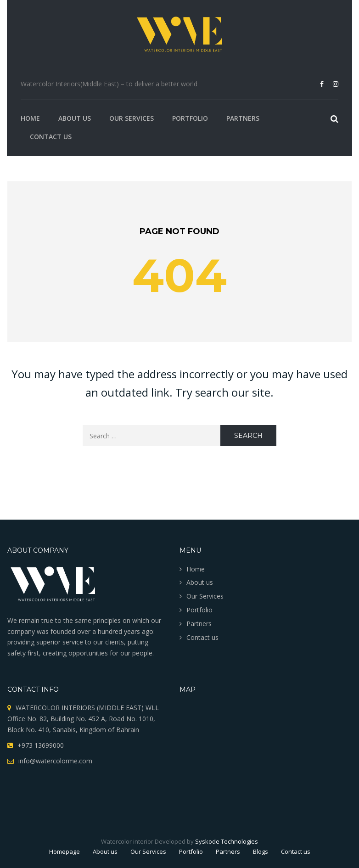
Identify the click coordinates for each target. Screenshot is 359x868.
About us (75, 118)
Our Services (132, 118)
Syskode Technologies (227, 841)
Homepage (65, 851)
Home (30, 118)
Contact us (51, 137)
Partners (243, 118)
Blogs (261, 851)
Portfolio (190, 118)
